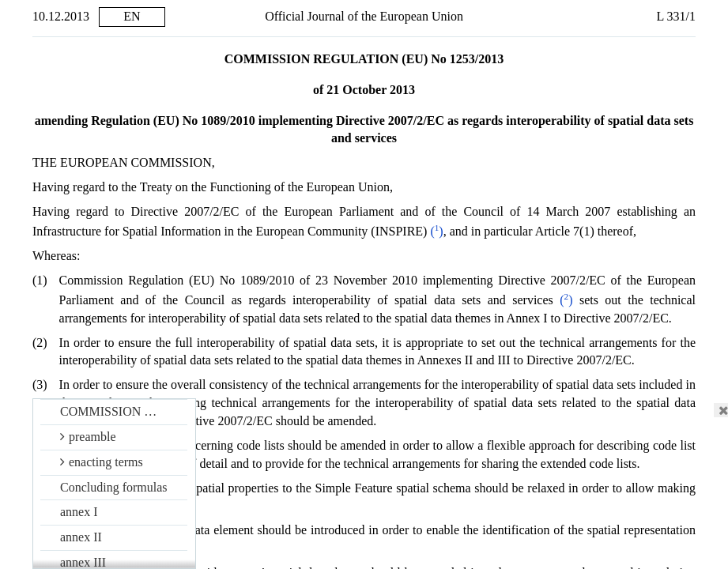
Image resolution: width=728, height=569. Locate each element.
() (353, 230)
